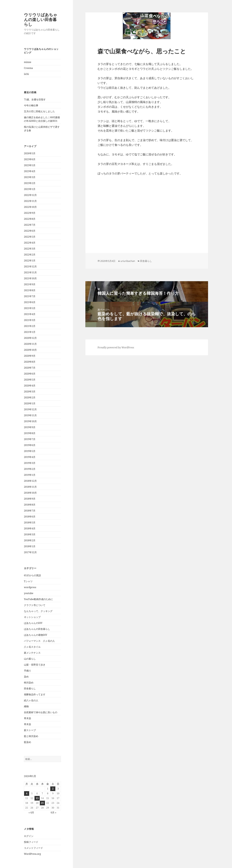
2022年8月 (30, 219)
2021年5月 (30, 308)
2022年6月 (30, 231)
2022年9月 (30, 213)
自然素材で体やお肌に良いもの (41, 712)
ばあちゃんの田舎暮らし (37, 629)
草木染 (28, 718)
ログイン (29, 836)
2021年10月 (30, 278)
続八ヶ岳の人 (31, 700)
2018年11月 (30, 487)
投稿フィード (31, 842)
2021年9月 (30, 284)
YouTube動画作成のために (38, 599)
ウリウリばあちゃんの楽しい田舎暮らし (41, 19)
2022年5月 (30, 237)
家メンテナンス (32, 653)
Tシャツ (28, 581)
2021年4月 (30, 314)
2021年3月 (30, 320)
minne (28, 62)
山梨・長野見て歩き (35, 665)
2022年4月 (30, 243)
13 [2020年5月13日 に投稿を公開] (37, 798)
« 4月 (31, 812)
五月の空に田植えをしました (39, 111)
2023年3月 (30, 177)
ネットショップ (32, 617)
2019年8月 (30, 433)
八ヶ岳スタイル (32, 647)
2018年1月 (30, 546)
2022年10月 (30, 207)
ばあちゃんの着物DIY (36, 635)
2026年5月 (30, 153)
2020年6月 (30, 374)
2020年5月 (30, 380)
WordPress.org (32, 854)
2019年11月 (30, 415)
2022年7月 (30, 225)
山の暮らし (30, 659)
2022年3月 (30, 249)
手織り (28, 671)
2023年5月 (30, 165)
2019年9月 (30, 427)
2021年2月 (30, 326)
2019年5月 (30, 451)
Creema (28, 68)
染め (26, 677)
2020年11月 (30, 344)
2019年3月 (30, 463)
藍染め (28, 742)
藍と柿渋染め (31, 736)
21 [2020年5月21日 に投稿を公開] (42, 803)
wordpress (30, 587)
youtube (29, 593)
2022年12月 (30, 195)
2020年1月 (30, 403)
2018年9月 (30, 499)
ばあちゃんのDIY (33, 623)
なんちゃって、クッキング (38, 611)
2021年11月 (30, 272)
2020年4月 (30, 386)
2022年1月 (30, 261)
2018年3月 (30, 534)
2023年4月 (30, 171)
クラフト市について (35, 605)
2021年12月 (30, 266)
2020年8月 (30, 362)
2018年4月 (30, 528)
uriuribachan (128, 261)
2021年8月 (30, 290)
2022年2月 (30, 255)
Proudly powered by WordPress (116, 347)
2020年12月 (30, 338)
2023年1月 (30, 189)
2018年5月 (30, 522)
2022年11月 (30, 201)
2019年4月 (30, 457)
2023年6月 (30, 159)
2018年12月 (30, 481)
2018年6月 (30, 517)
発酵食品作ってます (35, 694)
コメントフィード (33, 848)
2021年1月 (30, 332)
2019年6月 (30, 445)
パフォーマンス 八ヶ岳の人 (39, 641)
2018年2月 (30, 540)
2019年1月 (30, 475)
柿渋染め (29, 683)
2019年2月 (30, 469)
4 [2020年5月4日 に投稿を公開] (27, 793)
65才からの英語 (32, 575)
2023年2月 (30, 183)
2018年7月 (30, 511)
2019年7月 (30, 439)
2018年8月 (30, 505)
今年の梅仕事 (31, 105)
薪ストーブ (30, 730)
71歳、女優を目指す (35, 99)
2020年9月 (30, 356)
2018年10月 (30, 493)
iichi (26, 74)
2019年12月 (30, 409)
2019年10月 (30, 421)
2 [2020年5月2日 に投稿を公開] (53, 789)
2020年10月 (30, 350)
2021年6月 (30, 302)
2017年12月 (30, 552)
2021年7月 (30, 296)
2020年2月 (30, 397)
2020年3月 (30, 392)
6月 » (53, 812)
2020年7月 (30, 368)
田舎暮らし (30, 688)
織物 (26, 706)
